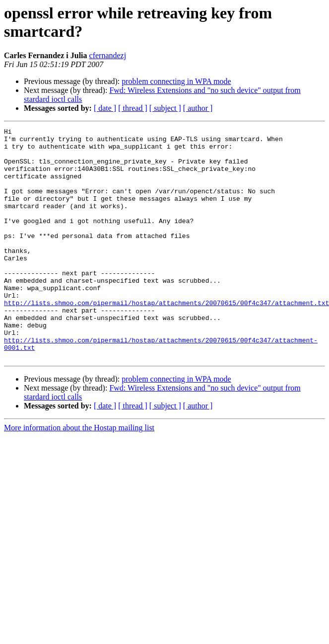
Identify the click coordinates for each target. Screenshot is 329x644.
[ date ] (105, 108)
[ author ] (198, 108)
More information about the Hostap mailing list (79, 474)
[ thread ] (133, 108)
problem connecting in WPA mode (176, 81)
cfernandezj (108, 55)
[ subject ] (165, 108)
